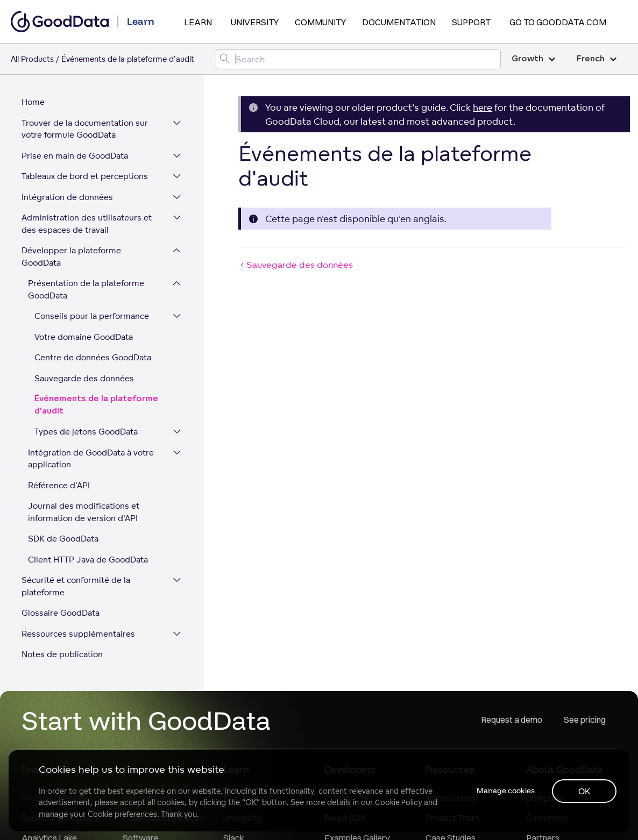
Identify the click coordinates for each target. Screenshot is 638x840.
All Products (32, 59)
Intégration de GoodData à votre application (91, 459)
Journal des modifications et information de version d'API (84, 512)
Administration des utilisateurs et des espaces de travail (87, 224)
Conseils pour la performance (92, 316)
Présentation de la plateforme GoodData (86, 289)
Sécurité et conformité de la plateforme (76, 586)
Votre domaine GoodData (84, 337)
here (483, 107)
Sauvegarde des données (84, 378)
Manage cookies (506, 791)
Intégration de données (67, 197)
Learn (198, 22)
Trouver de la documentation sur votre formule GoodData (85, 129)
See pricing (585, 720)
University (255, 22)
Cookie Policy (398, 802)
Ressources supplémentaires (78, 634)
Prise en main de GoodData (75, 156)
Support (471, 22)
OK (584, 791)
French (597, 59)
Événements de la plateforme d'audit (96, 405)
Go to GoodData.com (558, 22)
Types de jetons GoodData (86, 432)
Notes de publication (62, 654)
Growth (533, 59)
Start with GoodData (146, 720)
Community (320, 22)
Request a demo (512, 720)
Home (33, 102)
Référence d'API (59, 485)
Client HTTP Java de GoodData (88, 560)
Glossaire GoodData (61, 613)
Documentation (399, 22)
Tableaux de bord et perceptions (85, 176)
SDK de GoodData (63, 539)
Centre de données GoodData (93, 357)
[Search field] (358, 59)
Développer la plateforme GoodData (71, 257)
